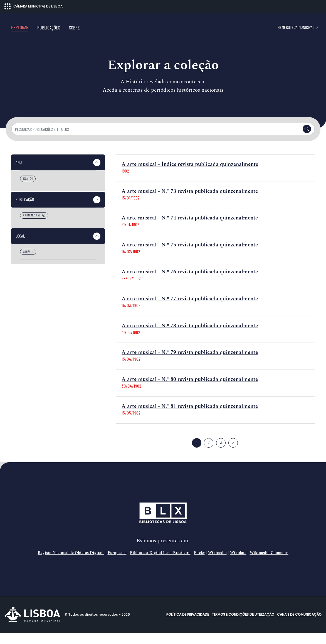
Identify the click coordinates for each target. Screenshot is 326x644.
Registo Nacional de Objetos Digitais (71, 564)
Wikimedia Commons (269, 564)
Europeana (117, 564)
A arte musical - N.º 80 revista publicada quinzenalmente (190, 390)
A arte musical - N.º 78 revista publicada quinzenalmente (190, 337)
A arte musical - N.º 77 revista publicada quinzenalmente (190, 310)
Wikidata (238, 564)
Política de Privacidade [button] (188, 626)
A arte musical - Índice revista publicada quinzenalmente (190, 175)
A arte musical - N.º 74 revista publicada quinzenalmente (190, 229)
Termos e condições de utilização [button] (243, 626)
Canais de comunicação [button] (299, 626)
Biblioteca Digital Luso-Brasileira (160, 564)
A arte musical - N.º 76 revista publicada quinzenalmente (190, 283)
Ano (19, 173)
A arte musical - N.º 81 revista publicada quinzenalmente (190, 417)
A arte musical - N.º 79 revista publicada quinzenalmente (190, 364)
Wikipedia (217, 564)
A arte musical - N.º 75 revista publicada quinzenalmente (190, 256)
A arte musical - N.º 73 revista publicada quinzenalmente (190, 202)
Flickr (199, 564)
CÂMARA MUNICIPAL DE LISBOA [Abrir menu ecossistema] (34, 6)
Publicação (25, 210)
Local (20, 247)
